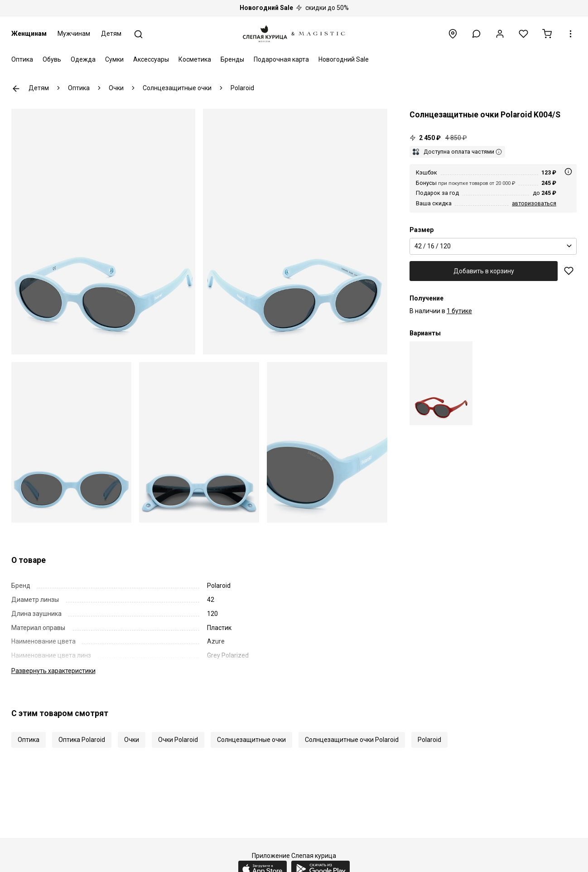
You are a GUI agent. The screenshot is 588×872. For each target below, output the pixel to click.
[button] (476, 34)
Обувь (52, 59)
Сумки (114, 59)
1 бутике (459, 311)
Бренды (232, 59)
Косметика (195, 59)
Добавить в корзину (484, 271)
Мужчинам (74, 34)
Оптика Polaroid (82, 740)
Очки (132, 740)
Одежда (83, 59)
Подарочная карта (281, 59)
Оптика (22, 59)
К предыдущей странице (16, 89)
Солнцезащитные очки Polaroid (352, 740)
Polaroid (429, 740)
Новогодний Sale (344, 59)
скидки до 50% (294, 8)
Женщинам (29, 34)
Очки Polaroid (178, 740)
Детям (111, 34)
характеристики (53, 671)
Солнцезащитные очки (251, 740)
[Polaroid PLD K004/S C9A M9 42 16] (441, 383)
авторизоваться (534, 203)
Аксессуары (151, 59)
